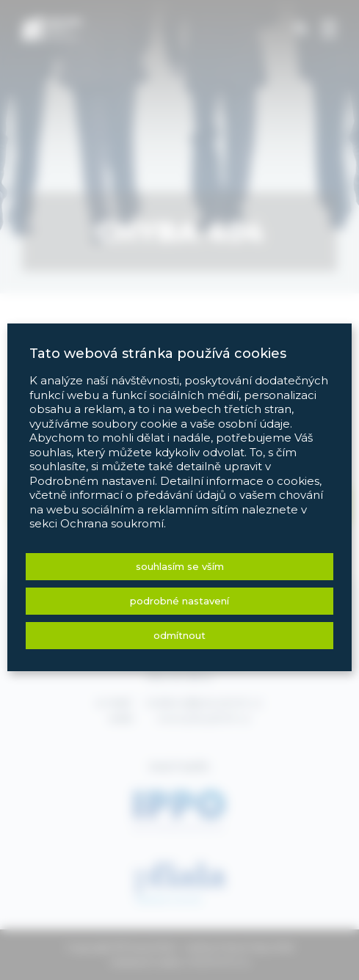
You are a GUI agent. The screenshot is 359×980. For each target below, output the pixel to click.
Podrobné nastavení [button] (179, 601)
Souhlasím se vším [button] (180, 566)
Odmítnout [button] (179, 635)
